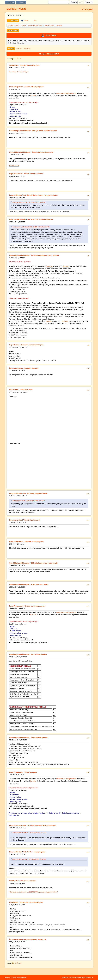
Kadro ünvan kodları (39, 654)
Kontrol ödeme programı (34, 87)
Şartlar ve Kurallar (79, 978)
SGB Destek (14, 65)
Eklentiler (27, 49)
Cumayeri (87, 9)
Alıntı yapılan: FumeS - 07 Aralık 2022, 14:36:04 (29, 859)
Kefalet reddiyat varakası (33, 174)
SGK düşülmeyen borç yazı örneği (44, 563)
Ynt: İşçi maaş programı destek (35, 493)
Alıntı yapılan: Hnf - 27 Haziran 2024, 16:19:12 (28, 501)
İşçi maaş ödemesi (31, 368)
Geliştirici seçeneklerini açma (32, 345)
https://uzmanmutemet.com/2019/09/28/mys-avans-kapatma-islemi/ (33, 892)
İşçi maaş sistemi (16, 368)
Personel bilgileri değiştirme (35, 939)
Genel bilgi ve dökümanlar (19, 255)
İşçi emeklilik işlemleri (39, 737)
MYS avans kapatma (28, 881)
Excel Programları (16, 87)
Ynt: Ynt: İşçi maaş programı (34, 852)
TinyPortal (65, 978)
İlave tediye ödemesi (32, 520)
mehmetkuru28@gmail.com (66, 93)
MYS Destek (14, 390)
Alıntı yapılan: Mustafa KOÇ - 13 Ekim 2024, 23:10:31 (31, 227)
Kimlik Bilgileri (13, 30)
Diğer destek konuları (17, 219)
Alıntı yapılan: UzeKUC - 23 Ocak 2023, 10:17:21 (29, 833)
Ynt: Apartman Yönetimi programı (40, 219)
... (19, 59)
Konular (19, 49)
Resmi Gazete (14, 166)
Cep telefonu (14, 345)
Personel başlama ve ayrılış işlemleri (45, 255)
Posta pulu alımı (26, 390)
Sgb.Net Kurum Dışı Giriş (30, 65)
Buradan (50, 266)
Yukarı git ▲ (89, 978)
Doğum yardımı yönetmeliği (43, 152)
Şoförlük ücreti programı (34, 542)
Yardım (71, 978)
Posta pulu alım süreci (40, 584)
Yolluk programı (31, 772)
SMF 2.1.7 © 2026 (10, 978)
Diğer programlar (16, 174)
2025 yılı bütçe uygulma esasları (44, 131)
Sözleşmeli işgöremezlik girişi (31, 902)
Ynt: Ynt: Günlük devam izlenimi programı (39, 825)
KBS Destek (14, 902)
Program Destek (15, 195)
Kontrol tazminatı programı (35, 606)
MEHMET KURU (16, 9)
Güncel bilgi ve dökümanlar (20, 131)
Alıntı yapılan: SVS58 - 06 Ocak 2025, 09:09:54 (29, 203)
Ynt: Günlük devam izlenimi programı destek (40, 195)
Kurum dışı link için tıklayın (19, 72)
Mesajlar (11, 49)
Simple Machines (22, 978)
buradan (33, 96)
